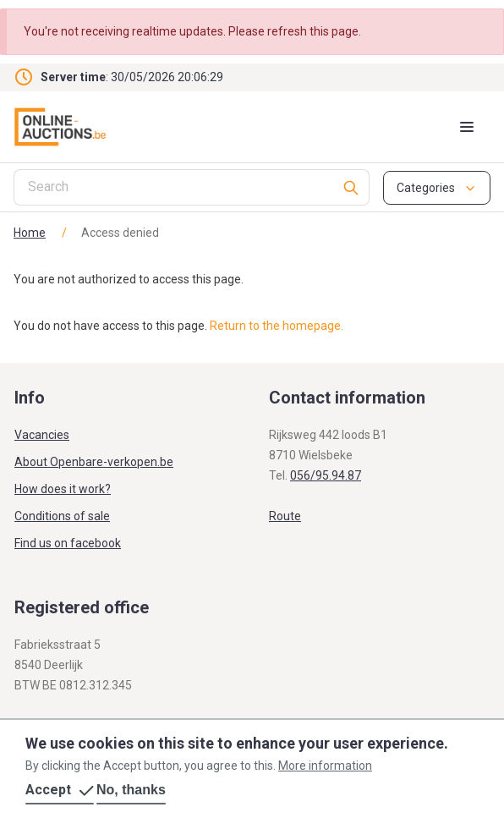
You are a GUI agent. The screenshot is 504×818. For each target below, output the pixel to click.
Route (285, 516)
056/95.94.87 (326, 475)
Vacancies (42, 435)
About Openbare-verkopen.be (94, 462)
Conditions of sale (62, 516)
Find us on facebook (68, 543)
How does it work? (63, 489)
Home (30, 233)
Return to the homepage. (277, 326)
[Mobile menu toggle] (467, 127)
